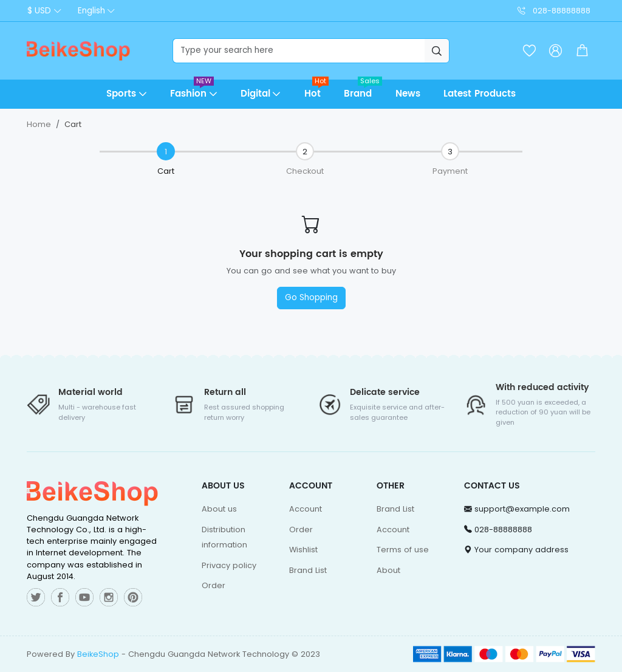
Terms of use (403, 550)
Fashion (192, 91)
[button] (582, 51)
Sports (121, 94)
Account (306, 509)
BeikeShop (98, 654)
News (408, 94)
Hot (317, 91)
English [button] (91, 11)
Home (39, 124)
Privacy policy (229, 565)
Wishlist (303, 550)
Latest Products (480, 94)
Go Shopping (311, 297)
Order (214, 585)
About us (219, 509)
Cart (73, 124)
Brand (363, 91)
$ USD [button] (39, 11)
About (388, 570)
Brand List (308, 570)
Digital (255, 94)
